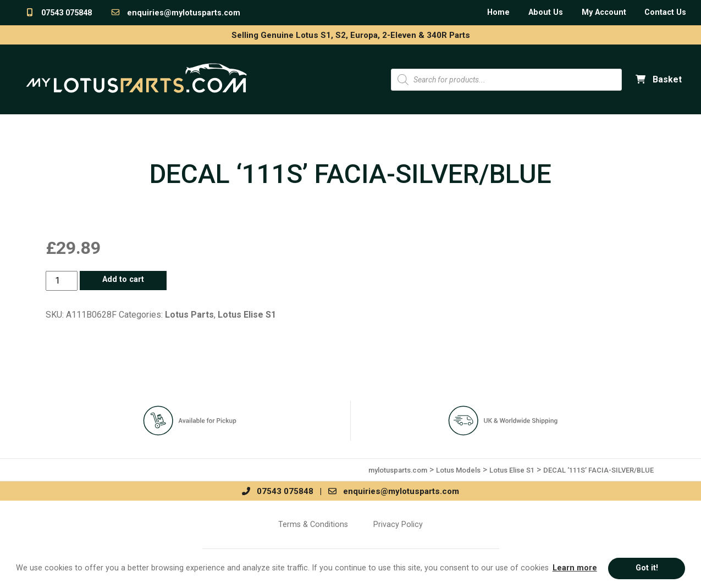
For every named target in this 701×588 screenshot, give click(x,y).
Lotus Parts (189, 315)
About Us (546, 12)
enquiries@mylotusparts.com (175, 13)
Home (498, 12)
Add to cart (123, 279)
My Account (604, 12)
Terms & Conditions (313, 524)
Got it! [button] (647, 568)
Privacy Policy (398, 524)
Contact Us (665, 12)
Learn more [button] (575, 568)
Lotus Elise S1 (247, 315)
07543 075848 (58, 13)
